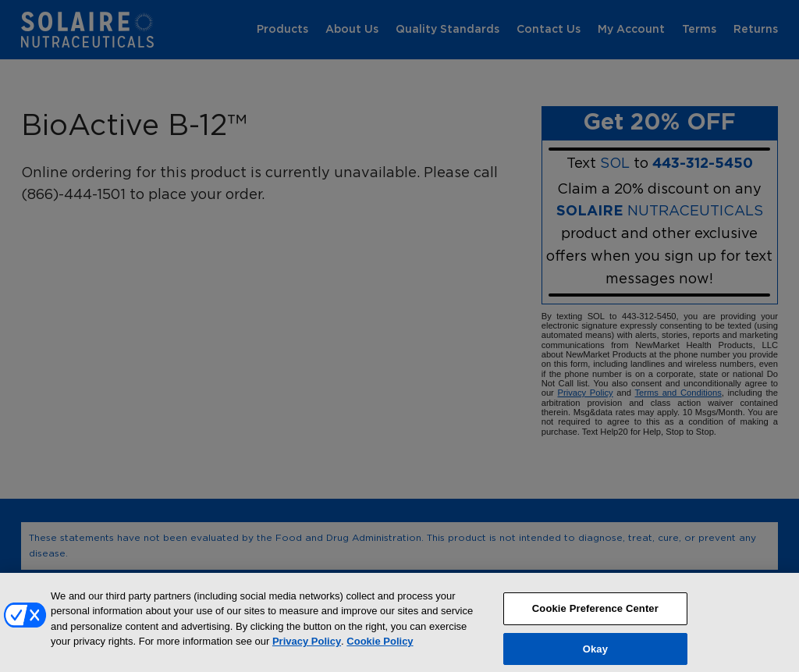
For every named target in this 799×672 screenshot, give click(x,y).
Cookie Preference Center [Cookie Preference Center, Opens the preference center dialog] (595, 614)
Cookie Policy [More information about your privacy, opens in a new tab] (380, 647)
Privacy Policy (307, 647)
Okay (595, 654)
